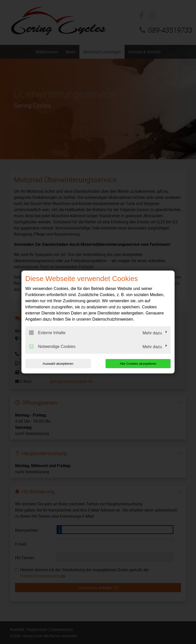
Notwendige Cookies (52, 346)
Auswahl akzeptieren (58, 364)
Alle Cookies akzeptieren (138, 364)
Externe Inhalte (47, 333)
